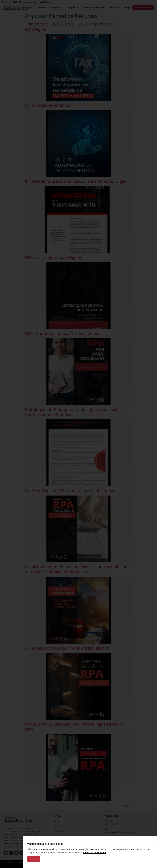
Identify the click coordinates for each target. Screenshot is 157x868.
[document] (78, 434)
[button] (153, 840)
